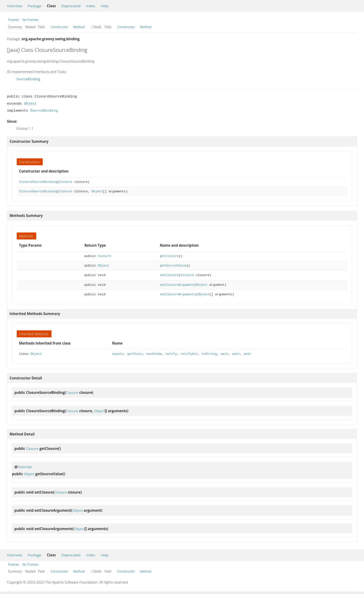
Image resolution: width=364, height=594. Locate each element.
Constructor (60, 27)
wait (224, 354)
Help (105, 6)
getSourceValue (173, 266)
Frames (14, 20)
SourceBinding (28, 79)
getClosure (169, 256)
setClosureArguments (178, 294)
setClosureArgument (177, 285)
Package (35, 6)
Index (91, 6)
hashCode (154, 354)
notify (171, 354)
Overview (15, 6)
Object (30, 104)
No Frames (30, 20)
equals (118, 354)
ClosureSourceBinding (38, 182)
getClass (135, 354)
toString (209, 354)
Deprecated (71, 6)
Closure (66, 182)
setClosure (169, 275)
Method (79, 27)
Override (25, 467)
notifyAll (189, 354)
